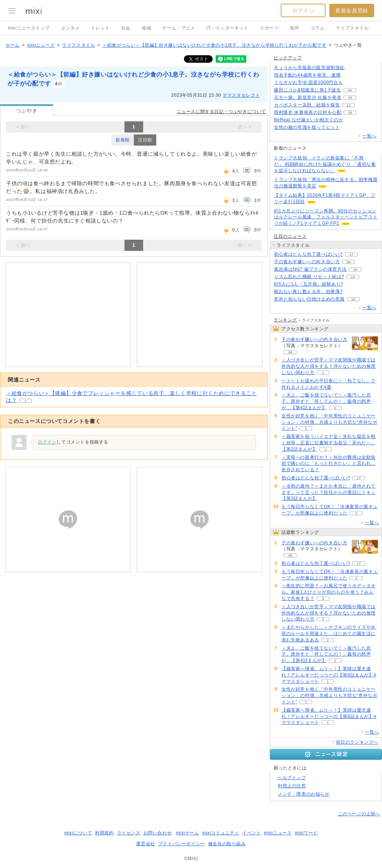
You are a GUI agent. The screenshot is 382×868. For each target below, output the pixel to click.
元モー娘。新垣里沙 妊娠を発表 (308, 97)
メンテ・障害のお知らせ (304, 794)
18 (353, 277)
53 (352, 284)
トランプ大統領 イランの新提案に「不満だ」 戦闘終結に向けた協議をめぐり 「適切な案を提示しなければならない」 (325, 164)
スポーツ (269, 28)
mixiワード (306, 833)
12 (349, 105)
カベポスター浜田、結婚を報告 (307, 105)
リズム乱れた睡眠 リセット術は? (309, 277)
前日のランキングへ (357, 742)
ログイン (303, 10)
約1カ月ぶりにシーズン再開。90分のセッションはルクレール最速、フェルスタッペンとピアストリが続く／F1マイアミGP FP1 (326, 217)
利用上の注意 (292, 786)
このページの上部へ (359, 814)
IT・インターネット (227, 28)
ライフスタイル (352, 28)
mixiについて (78, 833)
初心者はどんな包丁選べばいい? (308, 254)
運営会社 (145, 844)
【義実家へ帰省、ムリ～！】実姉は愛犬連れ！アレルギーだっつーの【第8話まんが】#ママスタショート (329, 675)
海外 (294, 28)
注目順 (145, 140)
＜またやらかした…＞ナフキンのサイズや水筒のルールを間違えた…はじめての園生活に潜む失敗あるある (329, 634)
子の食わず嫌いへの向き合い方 (307, 262)
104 (349, 127)
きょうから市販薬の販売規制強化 (309, 68)
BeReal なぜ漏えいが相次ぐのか (309, 120)
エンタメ (70, 28)
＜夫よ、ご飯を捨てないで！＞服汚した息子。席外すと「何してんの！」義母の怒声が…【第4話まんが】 (326, 401)
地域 (146, 28)
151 (351, 292)
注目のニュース (290, 236)
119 (352, 83)
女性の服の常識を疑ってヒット (307, 127)
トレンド (100, 28)
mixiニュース (41, 45)
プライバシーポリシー (182, 844)
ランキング (285, 320)
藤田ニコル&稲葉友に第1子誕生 (308, 90)
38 (349, 262)
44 (350, 90)
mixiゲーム (188, 833)
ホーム (13, 45)
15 (355, 269)
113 (352, 120)
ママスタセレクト (241, 95)
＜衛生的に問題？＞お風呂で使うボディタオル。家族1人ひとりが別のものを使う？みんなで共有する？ (329, 592)
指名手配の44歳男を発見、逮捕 (307, 75)
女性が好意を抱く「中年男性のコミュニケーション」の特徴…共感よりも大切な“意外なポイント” (329, 422)
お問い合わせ (158, 833)
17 (351, 254)
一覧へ (369, 136)
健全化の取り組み (227, 844)
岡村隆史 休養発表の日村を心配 (308, 112)
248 (349, 75)
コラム (318, 28)
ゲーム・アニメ (179, 28)
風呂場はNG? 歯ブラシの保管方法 (310, 269)
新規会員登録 (352, 10)
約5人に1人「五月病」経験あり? (309, 284)
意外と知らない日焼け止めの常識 (309, 299)
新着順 (123, 140)
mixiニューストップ (29, 28)
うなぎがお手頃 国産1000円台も (308, 83)
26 (350, 113)
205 (353, 68)
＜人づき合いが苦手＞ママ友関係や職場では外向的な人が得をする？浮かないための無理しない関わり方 (329, 366)
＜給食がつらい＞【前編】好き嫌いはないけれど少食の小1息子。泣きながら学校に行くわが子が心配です (214, 45)
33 (350, 98)
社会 (126, 28)
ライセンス (129, 833)
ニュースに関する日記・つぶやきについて (221, 112)
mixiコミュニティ (221, 833)
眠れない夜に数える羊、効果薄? (308, 292)
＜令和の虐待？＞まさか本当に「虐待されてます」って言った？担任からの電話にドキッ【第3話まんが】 (329, 492)
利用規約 (104, 833)
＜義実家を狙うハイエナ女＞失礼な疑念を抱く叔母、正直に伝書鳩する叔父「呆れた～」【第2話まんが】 (329, 443)
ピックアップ (288, 58)
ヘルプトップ (292, 778)
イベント (252, 833)
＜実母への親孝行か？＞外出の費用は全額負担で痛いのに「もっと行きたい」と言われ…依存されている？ (329, 464)
